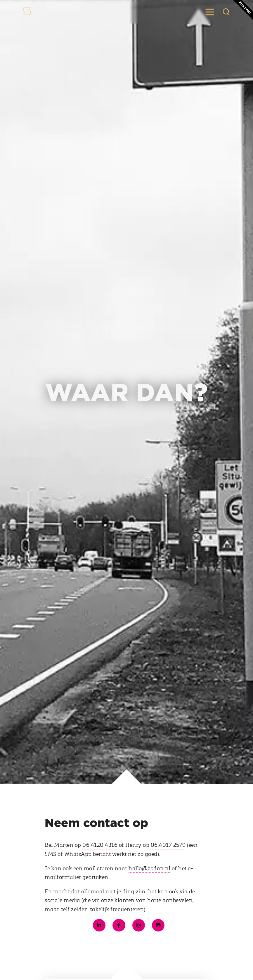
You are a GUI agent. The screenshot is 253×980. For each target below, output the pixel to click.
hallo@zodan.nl (149, 868)
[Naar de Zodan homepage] (42, 12)
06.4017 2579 (168, 845)
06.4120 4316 (100, 845)
